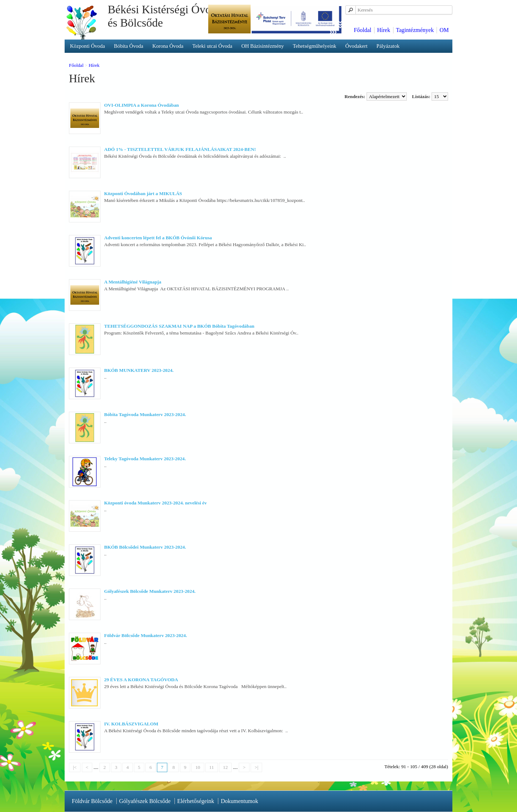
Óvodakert (357, 46)
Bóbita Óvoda (129, 46)
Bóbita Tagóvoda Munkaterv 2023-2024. (145, 414)
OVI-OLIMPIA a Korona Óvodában (141, 105)
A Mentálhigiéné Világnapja (133, 282)
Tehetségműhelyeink (315, 46)
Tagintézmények (415, 30)
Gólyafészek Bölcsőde (145, 801)
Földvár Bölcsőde (92, 801)
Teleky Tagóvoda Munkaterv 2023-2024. (145, 459)
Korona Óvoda (168, 46)
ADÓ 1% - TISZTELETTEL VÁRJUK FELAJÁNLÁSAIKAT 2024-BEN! (180, 149)
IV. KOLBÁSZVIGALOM (131, 724)
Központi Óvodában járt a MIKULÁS (143, 193)
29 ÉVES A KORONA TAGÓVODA (141, 680)
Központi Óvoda (87, 46)
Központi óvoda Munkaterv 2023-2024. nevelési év (155, 503)
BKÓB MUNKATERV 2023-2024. (139, 370)
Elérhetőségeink (196, 801)
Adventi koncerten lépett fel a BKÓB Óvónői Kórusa (158, 238)
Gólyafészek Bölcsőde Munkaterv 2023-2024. (150, 591)
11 (212, 767)
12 (225, 767)
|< (75, 767)
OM (444, 30)
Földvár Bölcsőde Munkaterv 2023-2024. (146, 635)
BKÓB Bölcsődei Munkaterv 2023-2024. (145, 547)
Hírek (383, 30)
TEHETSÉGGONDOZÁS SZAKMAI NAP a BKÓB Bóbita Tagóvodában (179, 326)
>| (256, 767)
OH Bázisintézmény (262, 46)
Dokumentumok (239, 801)
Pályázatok (388, 46)
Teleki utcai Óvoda (212, 46)
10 (198, 767)
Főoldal (362, 30)
